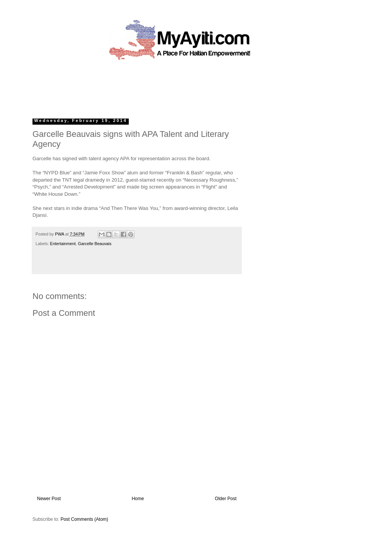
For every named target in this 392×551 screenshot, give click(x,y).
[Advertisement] (178, 86)
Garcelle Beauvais (95, 244)
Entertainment (63, 244)
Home (138, 499)
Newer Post (49, 499)
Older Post (226, 499)
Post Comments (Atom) (84, 519)
